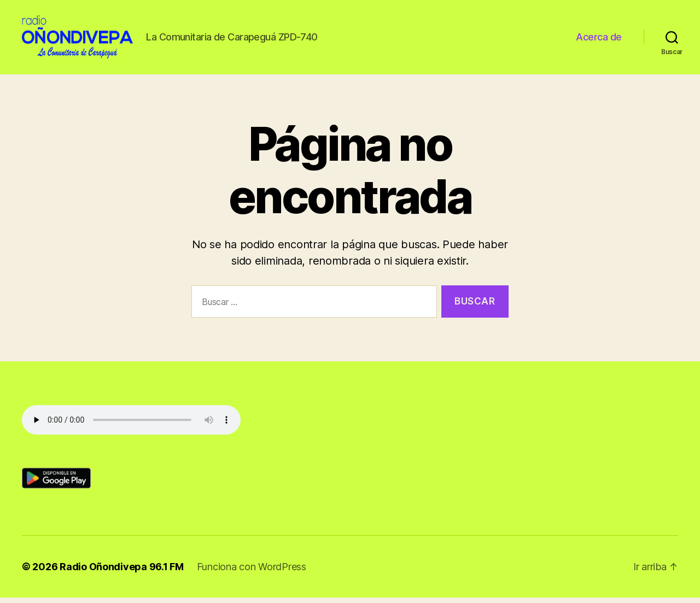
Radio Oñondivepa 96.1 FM (122, 572)
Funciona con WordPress (252, 572)
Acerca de (599, 40)
